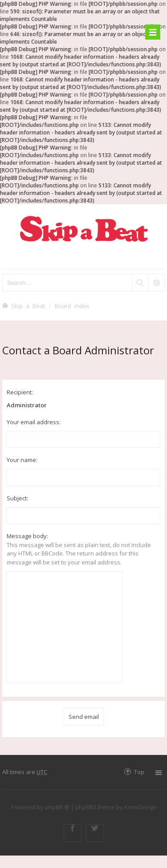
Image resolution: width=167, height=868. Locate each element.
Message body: (27, 536)
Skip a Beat (28, 306)
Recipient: (20, 392)
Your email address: (34, 422)
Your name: (22, 460)
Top (139, 772)
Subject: (17, 498)
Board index (72, 306)
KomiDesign (140, 807)
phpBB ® (57, 807)
